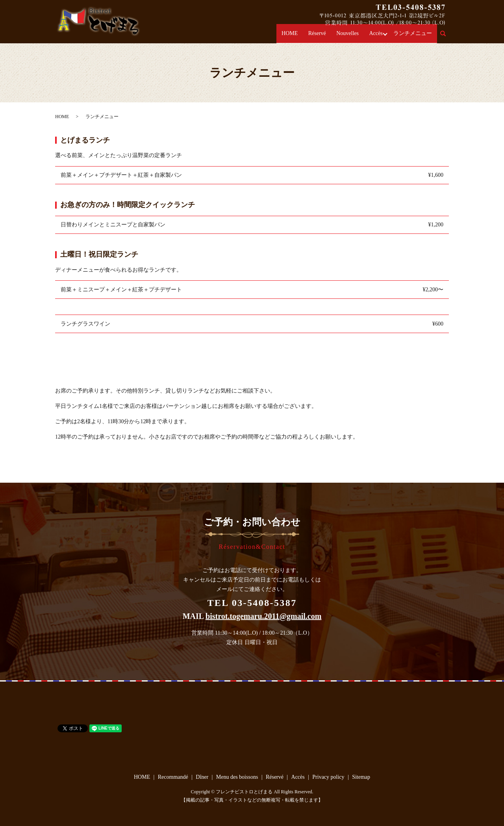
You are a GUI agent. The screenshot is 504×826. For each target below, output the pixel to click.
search (447, 37)
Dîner (202, 777)
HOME (307, 37)
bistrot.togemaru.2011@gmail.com (263, 616)
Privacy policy (328, 777)
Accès (381, 37)
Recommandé (173, 777)
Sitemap (361, 777)
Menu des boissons (237, 777)
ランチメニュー (415, 37)
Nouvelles (357, 37)
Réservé (331, 37)
